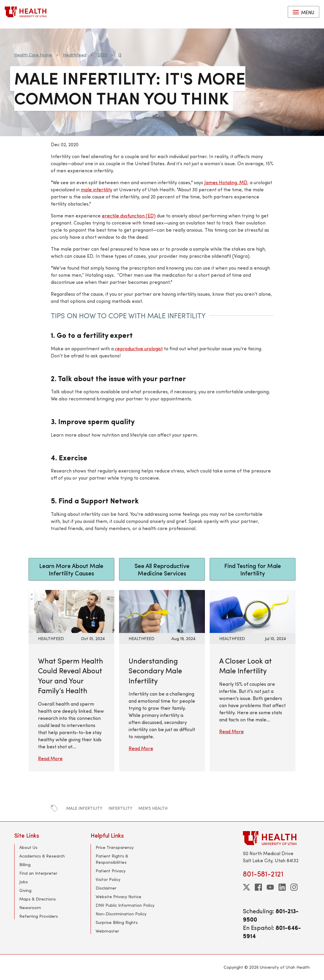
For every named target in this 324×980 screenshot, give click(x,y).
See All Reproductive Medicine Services (162, 569)
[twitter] (246, 887)
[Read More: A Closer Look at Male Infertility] (253, 611)
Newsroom (30, 907)
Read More (50, 758)
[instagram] (294, 887)
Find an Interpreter (38, 873)
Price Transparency (115, 847)
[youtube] (270, 887)
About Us (28, 847)
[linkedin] (282, 887)
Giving (25, 890)
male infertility (97, 189)
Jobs (24, 882)
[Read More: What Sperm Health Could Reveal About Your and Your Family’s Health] (71, 611)
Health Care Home (33, 55)
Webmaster (107, 931)
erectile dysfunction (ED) (129, 215)
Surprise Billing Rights (117, 922)
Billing (25, 864)
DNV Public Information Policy (125, 905)
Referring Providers (39, 916)
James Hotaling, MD (226, 182)
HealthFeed (75, 55)
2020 (102, 55)
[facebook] (258, 887)
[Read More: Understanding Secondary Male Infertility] (162, 611)
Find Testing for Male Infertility (253, 569)
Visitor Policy (108, 879)
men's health (153, 808)
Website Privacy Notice (118, 897)
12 (120, 55)
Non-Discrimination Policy (121, 914)
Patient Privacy (111, 871)
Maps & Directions (38, 899)
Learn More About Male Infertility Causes (71, 569)
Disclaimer (106, 888)
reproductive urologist (139, 348)
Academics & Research (42, 856)
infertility (120, 808)
